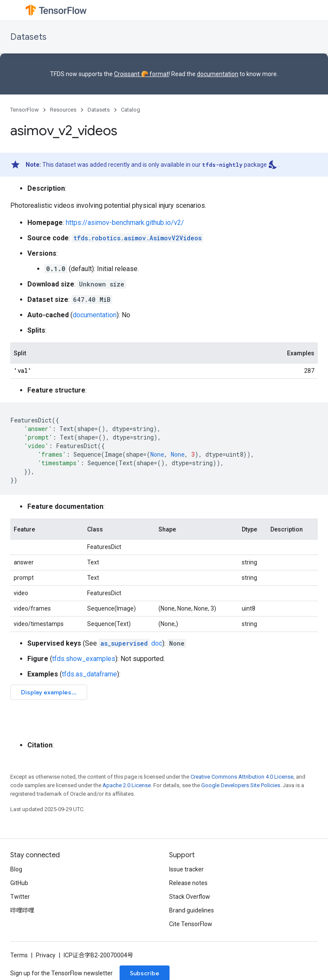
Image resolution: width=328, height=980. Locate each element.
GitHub (19, 883)
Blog (16, 869)
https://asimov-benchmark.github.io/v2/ (125, 223)
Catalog (130, 110)
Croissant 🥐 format (141, 74)
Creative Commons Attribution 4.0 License (242, 777)
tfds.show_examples (84, 659)
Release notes (188, 883)
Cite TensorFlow (191, 924)
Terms (19, 955)
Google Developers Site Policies (241, 785)
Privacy (46, 955)
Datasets (28, 37)
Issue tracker (186, 869)
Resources (63, 110)
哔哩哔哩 (22, 910)
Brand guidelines (192, 910)
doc (130, 643)
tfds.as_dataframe (89, 674)
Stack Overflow (190, 897)
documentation (218, 74)
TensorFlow (25, 110)
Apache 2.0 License (127, 785)
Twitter (20, 897)
